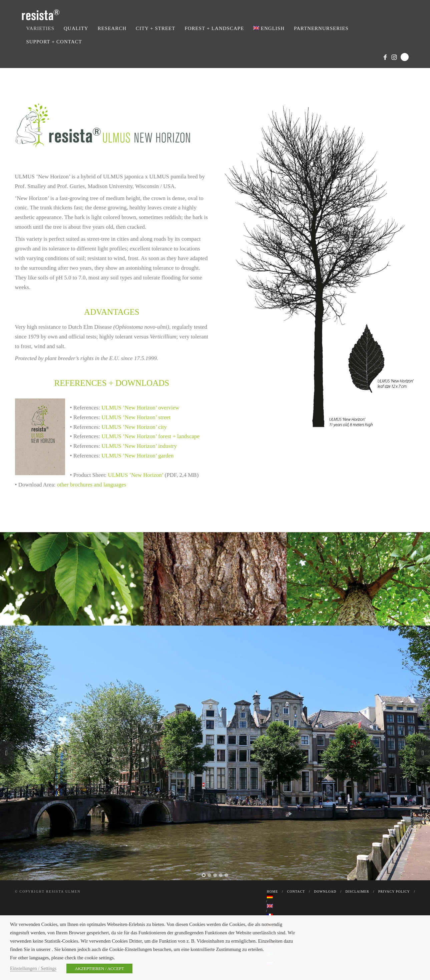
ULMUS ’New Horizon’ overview (140, 408)
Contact (296, 891)
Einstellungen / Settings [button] (33, 968)
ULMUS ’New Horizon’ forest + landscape (150, 436)
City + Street (155, 28)
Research (112, 28)
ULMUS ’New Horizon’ (136, 475)
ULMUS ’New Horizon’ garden (137, 456)
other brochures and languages (92, 485)
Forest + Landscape (214, 28)
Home (272, 891)
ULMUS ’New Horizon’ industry (139, 446)
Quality (76, 28)
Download (325, 891)
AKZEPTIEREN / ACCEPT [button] (99, 968)
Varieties (40, 28)
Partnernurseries (321, 28)
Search (405, 57)
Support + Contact (54, 42)
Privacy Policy (394, 891)
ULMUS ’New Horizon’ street (136, 417)
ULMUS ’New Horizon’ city (134, 427)
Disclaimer (357, 891)
